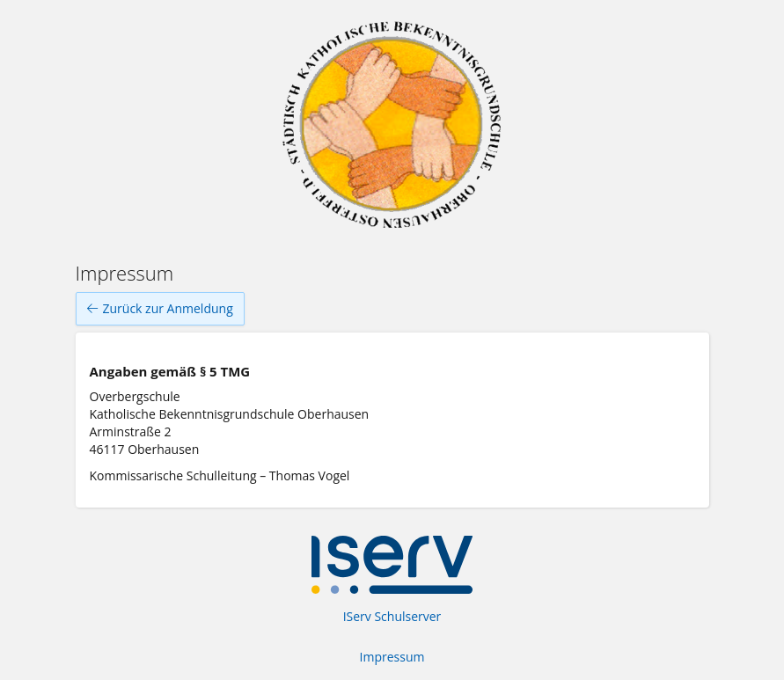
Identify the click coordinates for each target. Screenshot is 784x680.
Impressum (392, 657)
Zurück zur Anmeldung (160, 309)
